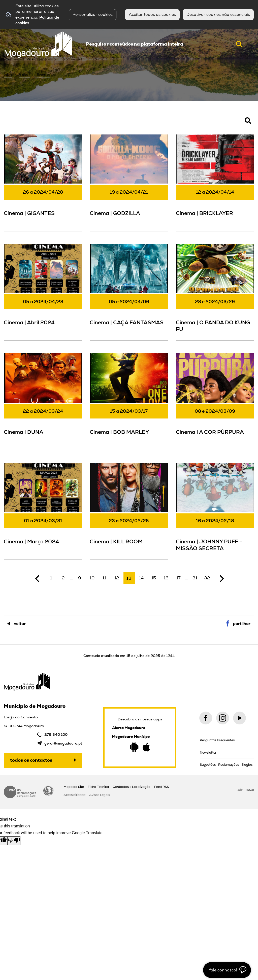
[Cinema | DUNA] (43, 401)
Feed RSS (162, 787)
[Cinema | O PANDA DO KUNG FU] (215, 292)
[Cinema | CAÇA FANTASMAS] (129, 292)
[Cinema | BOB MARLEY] (129, 401)
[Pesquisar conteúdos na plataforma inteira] (239, 44)
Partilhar (242, 624)
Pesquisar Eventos (20, 123)
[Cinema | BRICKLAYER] (215, 182)
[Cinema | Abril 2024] (43, 292)
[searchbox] (164, 44)
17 (179, 578)
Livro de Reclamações (20, 792)
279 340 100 (56, 734)
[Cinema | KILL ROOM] (129, 511)
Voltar (20, 624)
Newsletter (208, 752)
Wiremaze (245, 790)
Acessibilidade (48, 791)
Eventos (43, 75)
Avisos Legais (100, 795)
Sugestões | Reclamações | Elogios (226, 765)
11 (104, 578)
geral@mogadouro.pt (63, 743)
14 (141, 578)
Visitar (24, 75)
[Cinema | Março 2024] (43, 511)
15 (154, 578)
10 (92, 578)
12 (117, 578)
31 (195, 578)
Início (8, 75)
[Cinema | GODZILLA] (129, 182)
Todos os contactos (31, 760)
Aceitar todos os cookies (152, 14)
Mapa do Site (74, 787)
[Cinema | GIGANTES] (43, 182)
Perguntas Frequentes (217, 740)
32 (207, 578)
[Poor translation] (14, 841)
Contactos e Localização (132, 787)
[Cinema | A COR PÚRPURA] (215, 401)
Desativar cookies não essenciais (218, 14)
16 (166, 578)
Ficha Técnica (98, 787)
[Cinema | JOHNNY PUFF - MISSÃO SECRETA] (215, 511)
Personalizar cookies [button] (93, 14)
